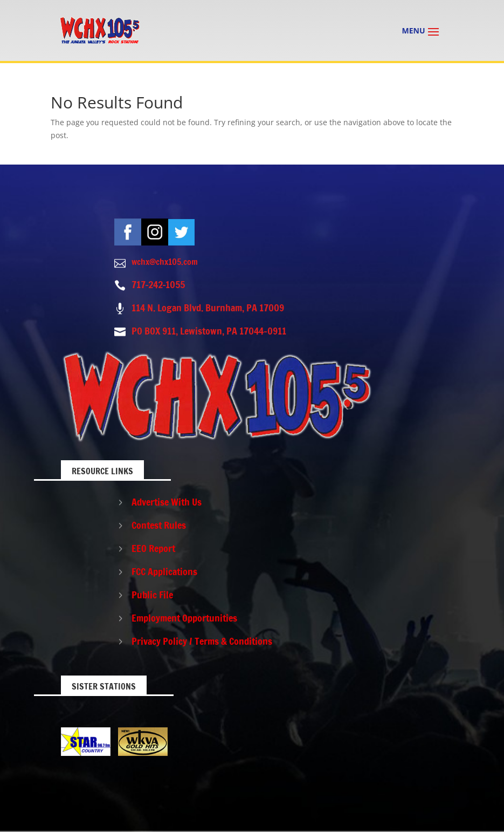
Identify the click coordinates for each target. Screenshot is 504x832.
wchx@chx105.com (165, 262)
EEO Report (153, 548)
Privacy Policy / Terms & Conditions (202, 641)
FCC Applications (164, 571)
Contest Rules (159, 525)
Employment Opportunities (184, 618)
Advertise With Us (167, 502)
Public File (152, 595)
